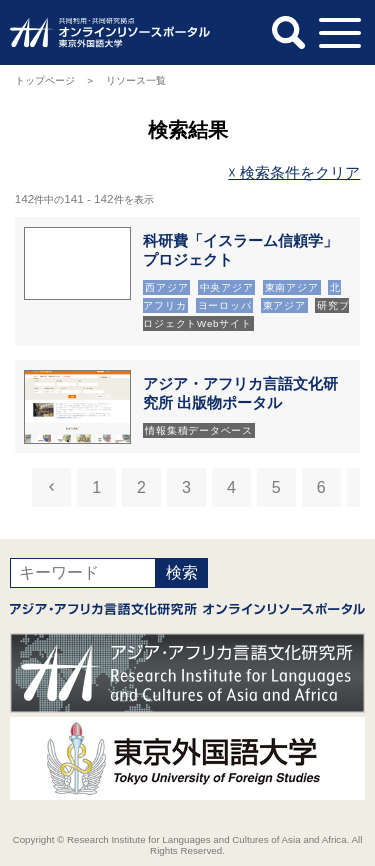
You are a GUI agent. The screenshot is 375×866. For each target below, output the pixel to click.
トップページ (45, 80)
